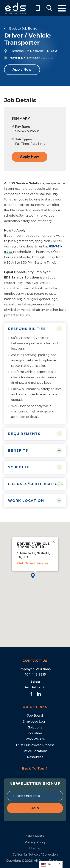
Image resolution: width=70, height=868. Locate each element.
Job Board (29, 29)
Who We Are (35, 739)
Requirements (24, 434)
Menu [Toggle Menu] (62, 8)
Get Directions (30, 563)
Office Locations (35, 751)
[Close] (54, 542)
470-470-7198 (35, 687)
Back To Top (35, 768)
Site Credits (35, 836)
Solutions (35, 727)
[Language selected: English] (51, 864)
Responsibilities (27, 329)
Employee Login (35, 722)
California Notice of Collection (35, 855)
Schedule (19, 467)
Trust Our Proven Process (35, 745)
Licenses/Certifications (35, 484)
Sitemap (35, 848)
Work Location (26, 501)
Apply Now (22, 69)
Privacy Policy (35, 842)
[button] (35, 579)
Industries (35, 733)
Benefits (18, 451)
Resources (35, 757)
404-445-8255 (35, 675)
